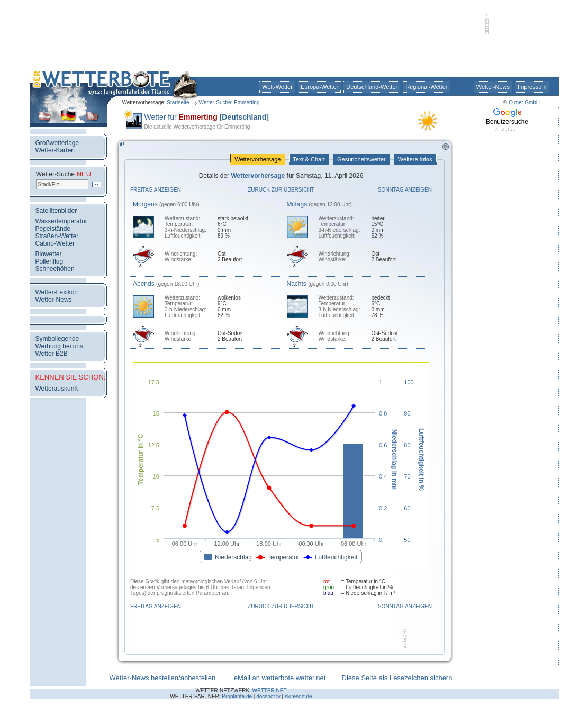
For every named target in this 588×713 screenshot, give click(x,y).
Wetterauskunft (57, 389)
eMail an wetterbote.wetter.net (280, 678)
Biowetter (49, 254)
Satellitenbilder (56, 211)
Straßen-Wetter (57, 236)
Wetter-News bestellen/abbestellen (163, 678)
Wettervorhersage (257, 159)
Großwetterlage (57, 143)
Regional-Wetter (426, 87)
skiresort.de (298, 696)
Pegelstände (53, 229)
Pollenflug (49, 261)
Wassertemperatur (61, 221)
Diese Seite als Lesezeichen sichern (397, 678)
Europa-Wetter (319, 87)
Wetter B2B (52, 354)
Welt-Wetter (277, 87)
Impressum (532, 87)
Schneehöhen (55, 269)
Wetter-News (493, 87)
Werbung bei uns (60, 346)
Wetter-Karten (55, 150)
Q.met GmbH (524, 102)
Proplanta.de (237, 696)
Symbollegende (57, 339)
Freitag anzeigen (156, 190)
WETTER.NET (270, 691)
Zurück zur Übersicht (281, 190)
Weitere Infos (415, 159)
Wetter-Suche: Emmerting (229, 102)
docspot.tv (268, 696)
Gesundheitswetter (361, 159)
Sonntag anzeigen (405, 190)
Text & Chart (309, 159)
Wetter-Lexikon (57, 292)
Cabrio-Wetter (55, 243)
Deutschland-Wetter (372, 87)
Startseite (178, 102)
